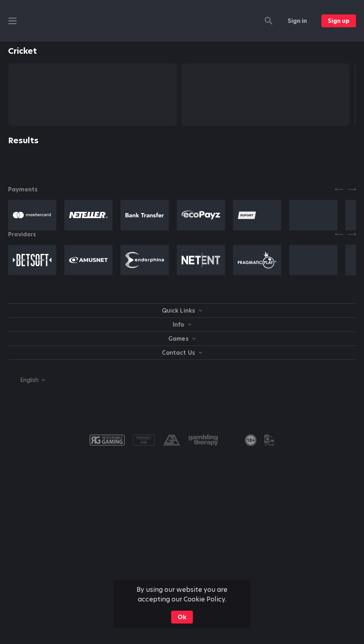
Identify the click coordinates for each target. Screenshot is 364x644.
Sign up (339, 21)
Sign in (297, 21)
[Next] (352, 189)
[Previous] (339, 189)
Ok (182, 617)
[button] (32, 215)
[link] (251, 440)
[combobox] (27, 380)
